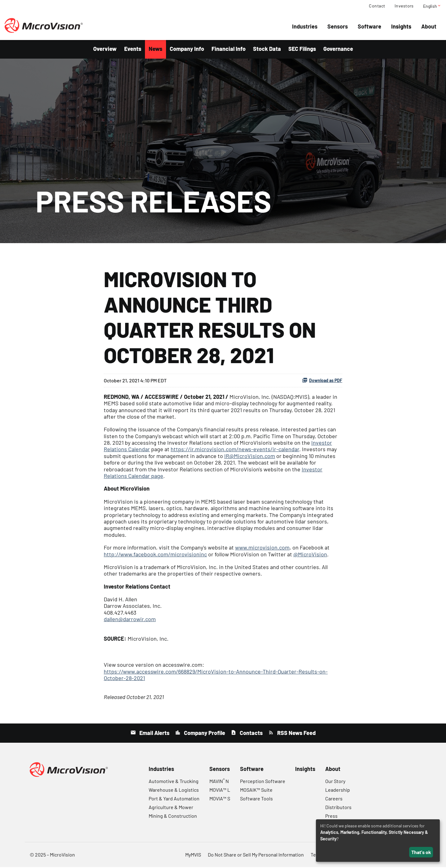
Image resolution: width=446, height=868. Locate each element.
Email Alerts (154, 734)
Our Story (335, 782)
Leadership (338, 791)
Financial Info (229, 50)
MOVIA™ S (220, 799)
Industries (305, 26)
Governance (338, 50)
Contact (377, 6)
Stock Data (267, 50)
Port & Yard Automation (174, 799)
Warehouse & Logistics (174, 791)
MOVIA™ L (220, 791)
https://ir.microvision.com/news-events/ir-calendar (235, 450)
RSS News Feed (296, 734)
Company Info (187, 50)
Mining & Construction (173, 817)
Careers (334, 799)
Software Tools (256, 799)
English (432, 6)
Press (331, 817)
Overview (105, 50)
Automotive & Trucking (174, 782)
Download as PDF (322, 381)
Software (369, 26)
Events (133, 50)
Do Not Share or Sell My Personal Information (256, 855)
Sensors (338, 26)
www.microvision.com (262, 548)
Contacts (251, 734)
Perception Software (263, 782)
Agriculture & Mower (171, 808)
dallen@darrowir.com (130, 620)
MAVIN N (219, 782)
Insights (401, 26)
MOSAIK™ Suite (256, 791)
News (155, 50)
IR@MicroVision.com (250, 457)
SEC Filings (302, 50)
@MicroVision (310, 555)
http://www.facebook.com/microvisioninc (155, 555)
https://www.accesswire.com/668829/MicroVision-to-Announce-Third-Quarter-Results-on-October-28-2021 (216, 676)
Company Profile (204, 734)
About (429, 26)
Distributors (338, 808)
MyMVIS (193, 855)
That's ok (421, 852)
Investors (404, 6)
